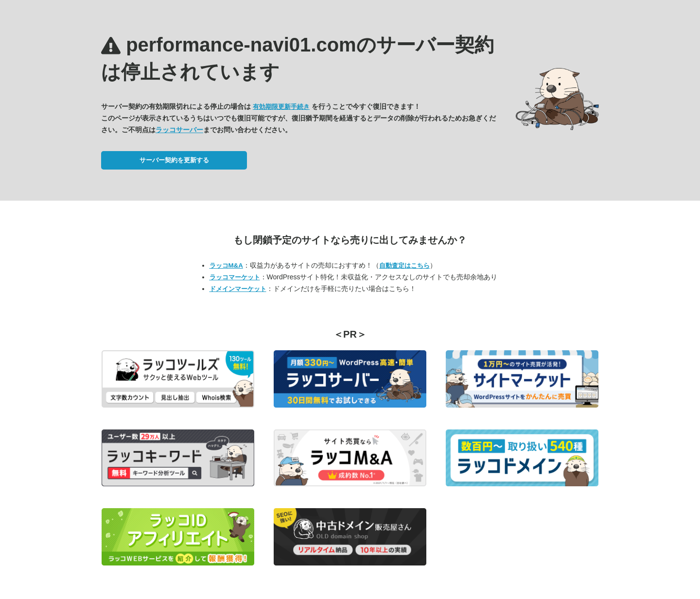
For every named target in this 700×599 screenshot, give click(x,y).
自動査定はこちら (404, 265)
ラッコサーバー (179, 130)
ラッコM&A (226, 265)
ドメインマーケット (238, 289)
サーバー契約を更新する (174, 160)
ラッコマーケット (235, 277)
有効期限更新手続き (281, 107)
